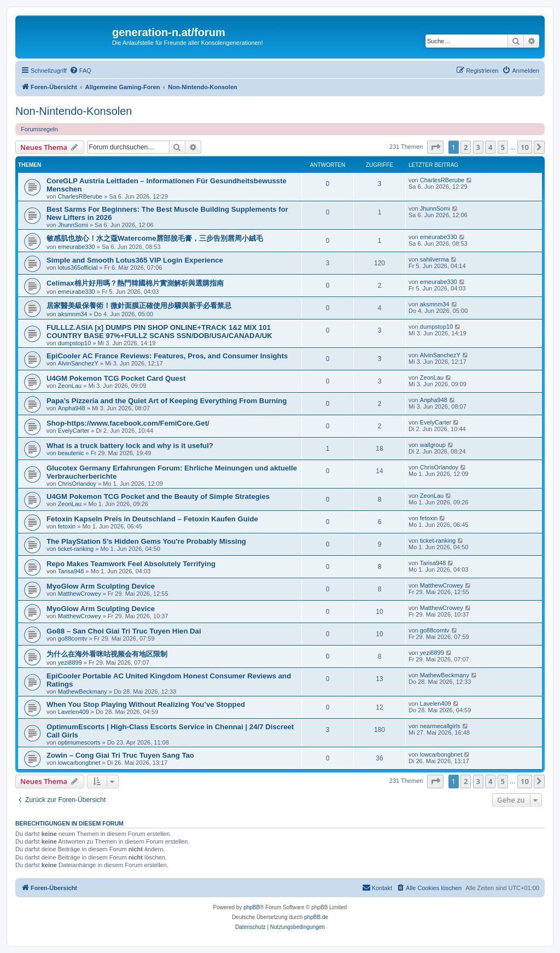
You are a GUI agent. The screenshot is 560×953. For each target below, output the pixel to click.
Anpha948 (72, 408)
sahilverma (434, 259)
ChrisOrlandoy (77, 484)
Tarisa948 (71, 571)
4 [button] (490, 147)
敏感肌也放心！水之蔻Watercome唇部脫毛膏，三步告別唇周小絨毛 (155, 238)
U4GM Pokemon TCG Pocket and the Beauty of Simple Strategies (158, 496)
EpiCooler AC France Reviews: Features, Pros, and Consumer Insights (167, 356)
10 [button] (525, 147)
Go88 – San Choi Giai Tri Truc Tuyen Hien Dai (124, 631)
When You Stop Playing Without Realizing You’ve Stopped (146, 704)
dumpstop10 (75, 343)
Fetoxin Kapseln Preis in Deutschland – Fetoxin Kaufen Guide (152, 519)
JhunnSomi (73, 225)
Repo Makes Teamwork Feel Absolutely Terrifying (131, 564)
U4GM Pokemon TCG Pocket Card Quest (116, 378)
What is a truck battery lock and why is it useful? (130, 446)
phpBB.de (316, 917)
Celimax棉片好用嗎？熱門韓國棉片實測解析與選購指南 (135, 283)
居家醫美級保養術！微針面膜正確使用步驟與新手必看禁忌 (139, 306)
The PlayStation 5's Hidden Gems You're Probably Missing (146, 541)
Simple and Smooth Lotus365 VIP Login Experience (135, 260)
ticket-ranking (76, 549)
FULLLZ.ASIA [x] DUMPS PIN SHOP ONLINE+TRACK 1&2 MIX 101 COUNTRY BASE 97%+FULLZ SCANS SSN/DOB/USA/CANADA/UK (159, 332)
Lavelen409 (74, 712)
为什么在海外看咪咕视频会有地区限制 (107, 654)
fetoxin (67, 526)
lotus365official (78, 268)
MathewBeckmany (83, 691)
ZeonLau (70, 386)
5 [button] (503, 147)
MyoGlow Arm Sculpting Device (101, 586)
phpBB (252, 907)
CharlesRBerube (80, 196)
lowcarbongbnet (79, 763)
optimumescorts (79, 742)
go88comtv (73, 638)
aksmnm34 (73, 314)
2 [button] (466, 147)
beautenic (71, 453)
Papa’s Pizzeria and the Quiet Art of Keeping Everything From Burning (167, 401)
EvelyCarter (74, 431)
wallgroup (433, 445)
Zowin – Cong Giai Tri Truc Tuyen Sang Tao (120, 755)
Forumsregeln (39, 129)
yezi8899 (70, 663)
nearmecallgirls (440, 726)
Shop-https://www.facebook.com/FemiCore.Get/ (128, 423)
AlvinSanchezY (78, 363)
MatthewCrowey (80, 594)
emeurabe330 (77, 247)
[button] (435, 147)
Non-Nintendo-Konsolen (74, 111)
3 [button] (478, 147)
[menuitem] (80, 71)
